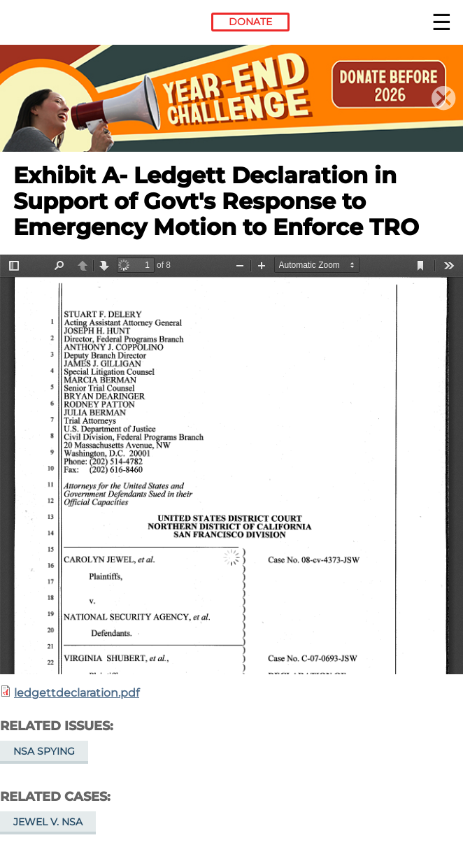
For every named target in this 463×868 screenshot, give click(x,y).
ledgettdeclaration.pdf (77, 693)
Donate (250, 22)
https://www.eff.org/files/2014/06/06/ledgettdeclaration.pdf (231, 464)
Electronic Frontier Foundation (51, 24)
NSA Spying (44, 751)
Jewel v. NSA (48, 822)
